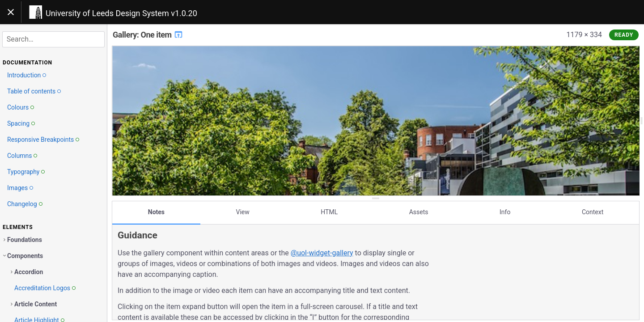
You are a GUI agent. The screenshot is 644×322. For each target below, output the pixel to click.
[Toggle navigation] (11, 12)
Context (593, 212)
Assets (419, 212)
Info (505, 212)
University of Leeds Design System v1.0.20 (121, 13)
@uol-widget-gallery (322, 252)
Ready (624, 35)
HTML (329, 212)
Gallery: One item (148, 35)
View (243, 212)
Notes (156, 212)
